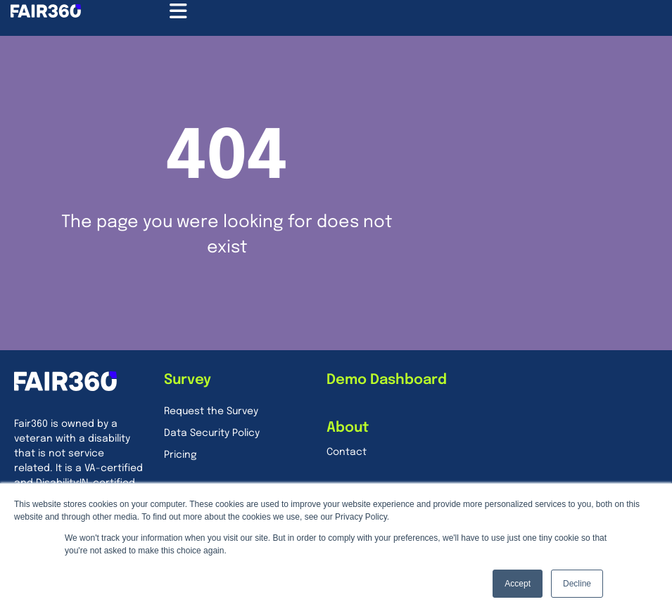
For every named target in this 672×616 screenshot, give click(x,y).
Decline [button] (577, 584)
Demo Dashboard (387, 380)
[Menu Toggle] (178, 11)
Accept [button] (518, 584)
